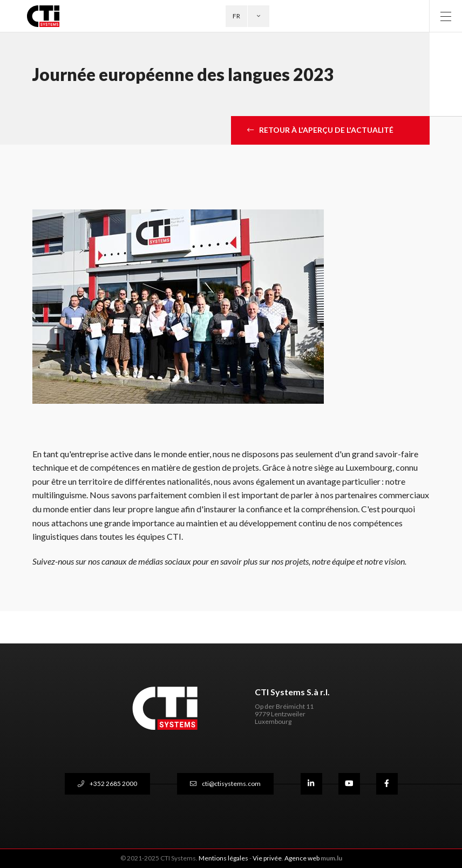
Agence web (302, 858)
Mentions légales (223, 858)
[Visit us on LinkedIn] (311, 784)
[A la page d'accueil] (49, 16)
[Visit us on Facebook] (387, 784)
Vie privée (267, 858)
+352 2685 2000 (113, 784)
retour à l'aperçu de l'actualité (326, 130)
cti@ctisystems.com (231, 784)
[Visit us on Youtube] (349, 784)
